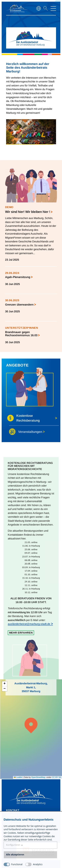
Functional (17, 864)
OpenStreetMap (38, 777)
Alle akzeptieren (15, 855)
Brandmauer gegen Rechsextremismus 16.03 (21, 334)
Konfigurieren (13, 845)
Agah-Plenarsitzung (18, 277)
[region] (31, 27)
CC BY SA (57, 777)
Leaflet (18, 777)
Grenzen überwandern (19, 305)
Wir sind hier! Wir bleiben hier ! (28, 212)
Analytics (38, 864)
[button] (31, 725)
